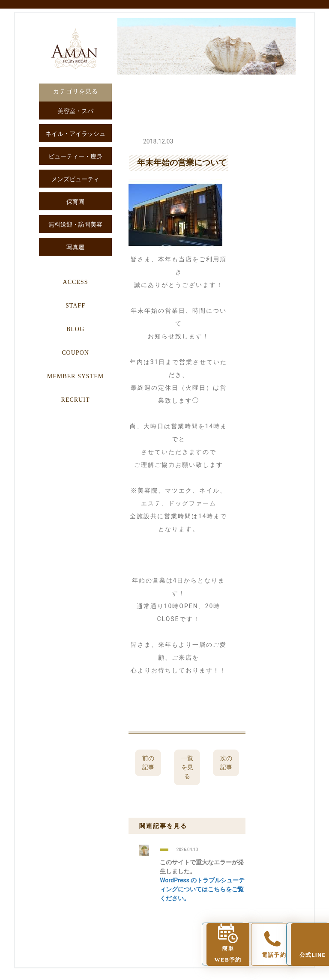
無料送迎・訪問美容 (75, 225)
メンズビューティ (75, 179)
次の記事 (226, 763)
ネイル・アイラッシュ (75, 134)
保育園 (75, 202)
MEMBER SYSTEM (75, 376)
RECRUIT (76, 400)
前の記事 (148, 763)
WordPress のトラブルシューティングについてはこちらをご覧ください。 (202, 889)
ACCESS (76, 282)
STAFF (75, 306)
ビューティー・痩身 (75, 157)
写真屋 (75, 247)
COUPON (75, 353)
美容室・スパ (75, 111)
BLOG (75, 329)
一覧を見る (187, 767)
